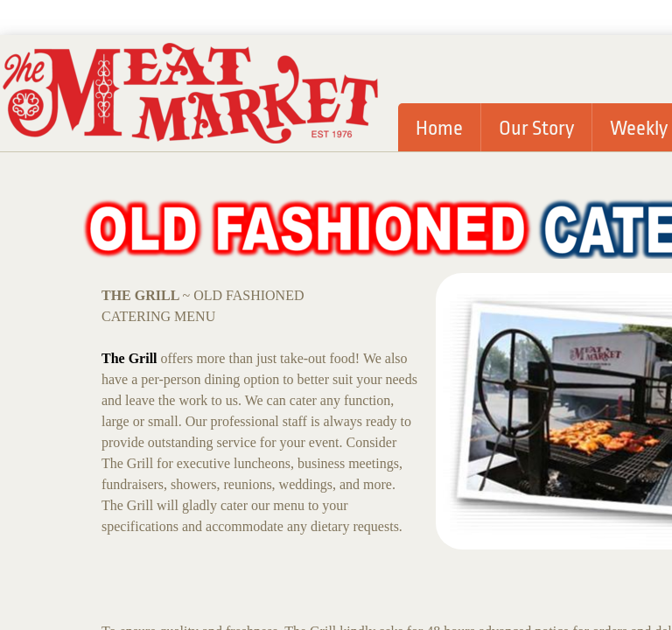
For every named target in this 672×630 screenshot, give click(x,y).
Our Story (536, 129)
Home (439, 129)
